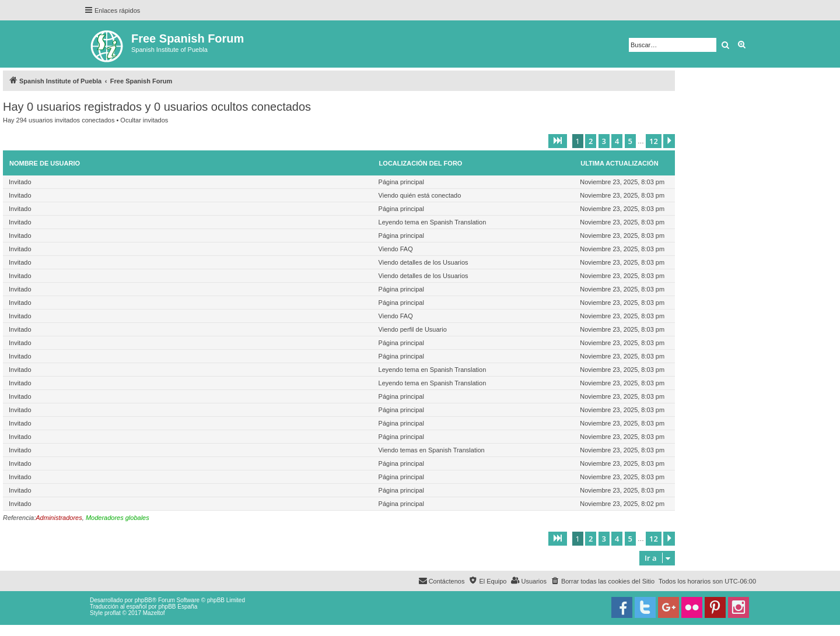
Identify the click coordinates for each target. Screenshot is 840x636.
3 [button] (604, 141)
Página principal (401, 182)
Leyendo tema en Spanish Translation (433, 222)
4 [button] (617, 141)
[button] (558, 141)
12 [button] (654, 141)
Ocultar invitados (144, 120)
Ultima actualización (619, 163)
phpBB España (178, 607)
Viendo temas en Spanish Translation (432, 450)
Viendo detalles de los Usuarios (423, 262)
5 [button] (630, 141)
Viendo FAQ (396, 249)
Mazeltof (154, 613)
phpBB (143, 600)
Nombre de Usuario (45, 163)
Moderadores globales (118, 518)
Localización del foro (421, 163)
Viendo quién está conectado (420, 195)
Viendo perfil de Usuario (413, 329)
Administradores (59, 518)
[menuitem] (603, 581)
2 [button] (591, 141)
